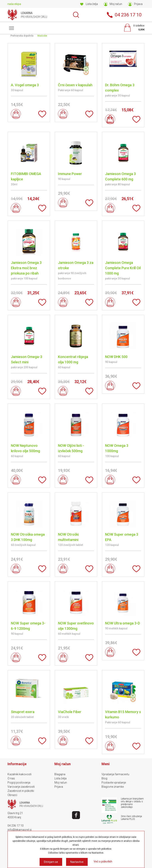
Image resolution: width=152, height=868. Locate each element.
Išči (76, 15)
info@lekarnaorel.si (20, 830)
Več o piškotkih (103, 861)
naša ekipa (14, 4)
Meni (11, 26)
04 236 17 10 (16, 826)
